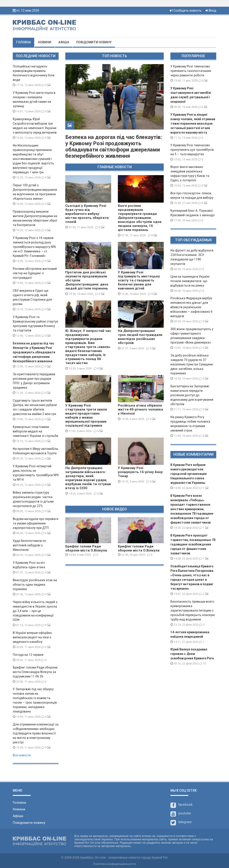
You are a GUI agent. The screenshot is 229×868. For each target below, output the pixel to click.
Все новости (22, 755)
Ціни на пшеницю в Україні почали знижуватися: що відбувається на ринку (190, 281)
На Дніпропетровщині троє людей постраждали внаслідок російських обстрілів (140, 337)
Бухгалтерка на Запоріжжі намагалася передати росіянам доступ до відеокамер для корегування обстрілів (192, 395)
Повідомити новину (94, 42)
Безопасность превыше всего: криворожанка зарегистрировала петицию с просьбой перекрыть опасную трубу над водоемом (193, 610)
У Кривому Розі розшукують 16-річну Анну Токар (140, 472)
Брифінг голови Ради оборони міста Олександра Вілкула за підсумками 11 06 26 (35, 672)
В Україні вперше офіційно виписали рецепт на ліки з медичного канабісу (32, 637)
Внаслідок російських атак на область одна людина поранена (35, 585)
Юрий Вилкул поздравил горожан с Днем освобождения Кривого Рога (192, 654)
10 (203, 664)
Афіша (64, 42)
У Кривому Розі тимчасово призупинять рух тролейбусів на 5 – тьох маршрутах (192, 150)
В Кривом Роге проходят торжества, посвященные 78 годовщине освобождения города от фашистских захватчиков (193, 544)
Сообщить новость (186, 10)
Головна (23, 42)
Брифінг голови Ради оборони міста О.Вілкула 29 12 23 (139, 550)
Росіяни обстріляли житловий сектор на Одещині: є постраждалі (35, 273)
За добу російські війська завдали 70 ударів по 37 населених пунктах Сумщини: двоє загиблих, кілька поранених (192, 364)
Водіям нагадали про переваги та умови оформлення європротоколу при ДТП (36, 523)
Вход (211, 10)
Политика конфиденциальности (114, 864)
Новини (45, 42)
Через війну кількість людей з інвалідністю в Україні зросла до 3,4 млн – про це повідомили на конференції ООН (35, 611)
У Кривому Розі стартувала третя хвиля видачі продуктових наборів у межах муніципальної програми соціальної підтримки (86, 415)
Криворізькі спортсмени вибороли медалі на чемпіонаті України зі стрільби (35, 431)
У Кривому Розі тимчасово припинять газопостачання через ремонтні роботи (191, 71)
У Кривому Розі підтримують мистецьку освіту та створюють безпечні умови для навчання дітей (139, 280)
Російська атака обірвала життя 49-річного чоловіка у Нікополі (140, 409)
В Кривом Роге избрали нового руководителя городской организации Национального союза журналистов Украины (189, 474)
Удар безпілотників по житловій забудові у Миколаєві (29, 545)
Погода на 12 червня (28, 655)
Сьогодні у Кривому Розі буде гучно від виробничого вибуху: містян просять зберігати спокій (87, 214)
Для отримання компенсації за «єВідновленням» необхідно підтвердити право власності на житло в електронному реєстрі (36, 733)
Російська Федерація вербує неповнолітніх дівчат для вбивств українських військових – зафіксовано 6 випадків (191, 307)
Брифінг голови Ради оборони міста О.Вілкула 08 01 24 (86, 550)
